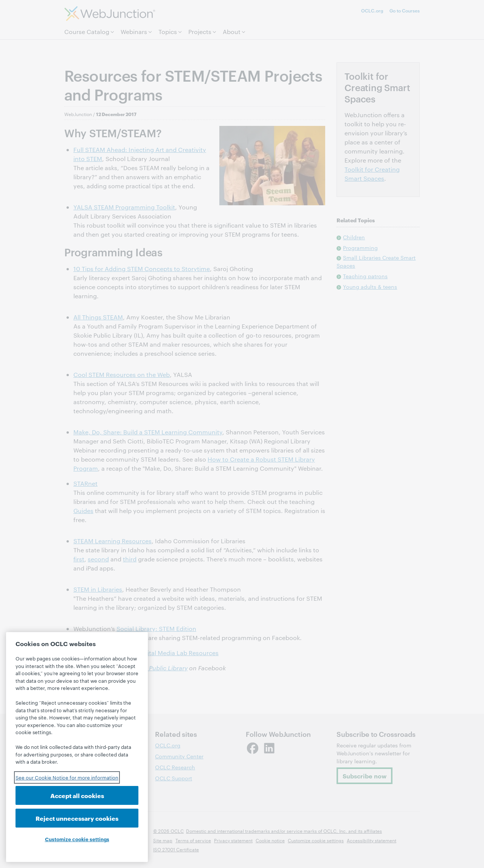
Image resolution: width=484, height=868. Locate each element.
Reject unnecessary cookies (77, 818)
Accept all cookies (77, 795)
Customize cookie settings (77, 839)
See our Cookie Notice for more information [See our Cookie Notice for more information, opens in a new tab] (67, 777)
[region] (77, 747)
